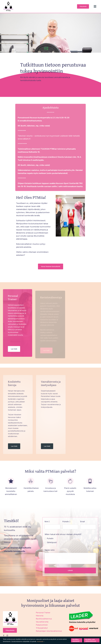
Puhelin (65, 522)
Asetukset (41, 641)
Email (81, 522)
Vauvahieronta (42, 622)
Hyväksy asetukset (76, 640)
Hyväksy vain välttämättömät (91, 640)
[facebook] (4, 635)
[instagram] (7, 635)
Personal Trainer (43, 613)
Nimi (46, 522)
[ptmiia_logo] (8, 2)
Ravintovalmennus (44, 619)
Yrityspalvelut (42, 628)
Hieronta (40, 616)
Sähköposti (51, 542)
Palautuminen (42, 625)
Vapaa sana (48, 550)
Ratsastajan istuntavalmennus (49, 631)
